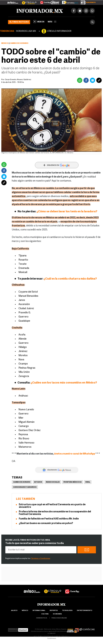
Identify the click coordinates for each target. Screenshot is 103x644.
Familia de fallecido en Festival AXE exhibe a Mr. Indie (49, 519)
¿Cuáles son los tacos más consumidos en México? (64, 383)
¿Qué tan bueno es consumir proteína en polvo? (46, 523)
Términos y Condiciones (40, 558)
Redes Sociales (53, 482)
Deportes (54, 611)
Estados (38, 482)
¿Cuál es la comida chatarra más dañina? (70, 279)
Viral (88, 482)
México (5, 43)
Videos (39, 22)
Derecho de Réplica (55, 637)
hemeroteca (42, 618)
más (52, 22)
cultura (45, 614)
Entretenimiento (85, 611)
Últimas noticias (19, 22)
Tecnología (67, 611)
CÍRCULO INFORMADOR (59, 31)
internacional (39, 611)
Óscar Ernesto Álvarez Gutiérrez (18, 80)
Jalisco (14, 611)
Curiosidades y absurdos (25, 487)
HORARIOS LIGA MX (26, 31)
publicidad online (59, 618)
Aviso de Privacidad (40, 637)
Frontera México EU (73, 482)
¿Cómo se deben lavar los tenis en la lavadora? (67, 212)
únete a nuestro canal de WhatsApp (75, 454)
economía (57, 614)
